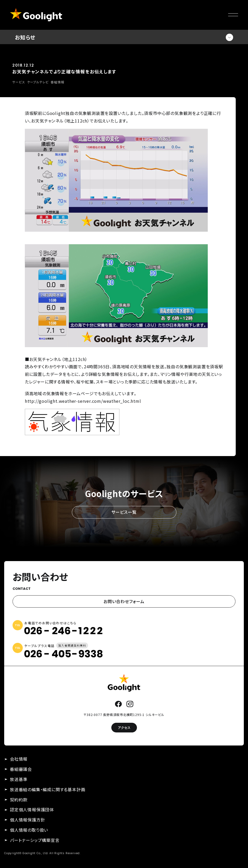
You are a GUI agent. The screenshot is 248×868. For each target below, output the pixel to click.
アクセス (124, 728)
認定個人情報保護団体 (32, 809)
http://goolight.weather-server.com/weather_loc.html (83, 401)
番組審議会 (21, 769)
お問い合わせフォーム (124, 601)
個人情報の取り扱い (29, 830)
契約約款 (19, 800)
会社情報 (19, 759)
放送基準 (19, 779)
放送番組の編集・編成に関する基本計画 (48, 789)
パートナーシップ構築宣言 (35, 840)
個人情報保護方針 (27, 820)
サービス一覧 (124, 512)
